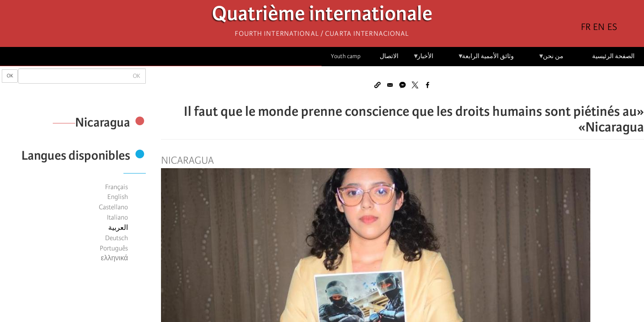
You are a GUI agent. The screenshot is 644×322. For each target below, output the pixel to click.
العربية (118, 228)
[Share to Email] (390, 85)
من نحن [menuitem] (551, 59)
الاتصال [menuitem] (389, 56)
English (118, 197)
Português (114, 248)
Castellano (113, 207)
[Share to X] (415, 85)
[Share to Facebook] (428, 85)
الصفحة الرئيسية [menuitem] (613, 56)
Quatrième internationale (322, 16)
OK (10, 76)
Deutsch (117, 238)
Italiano (117, 217)
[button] (377, 85)
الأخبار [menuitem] (423, 59)
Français (117, 187)
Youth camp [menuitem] (346, 56)
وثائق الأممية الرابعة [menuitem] (486, 59)
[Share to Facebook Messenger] (402, 85)
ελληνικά (115, 258)
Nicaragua (187, 161)
